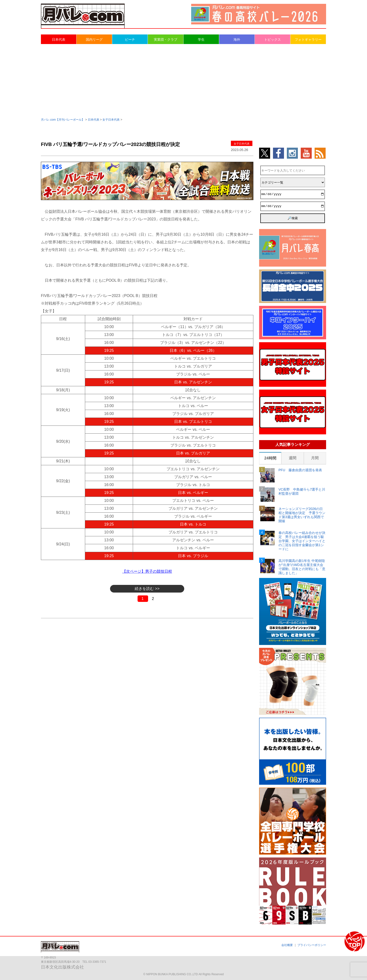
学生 (201, 39)
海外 (237, 39)
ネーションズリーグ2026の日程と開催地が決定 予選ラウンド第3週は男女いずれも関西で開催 (302, 515)
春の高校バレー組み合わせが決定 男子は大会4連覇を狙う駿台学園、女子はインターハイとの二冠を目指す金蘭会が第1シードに (302, 541)
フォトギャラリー (308, 39)
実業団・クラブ (166, 39)
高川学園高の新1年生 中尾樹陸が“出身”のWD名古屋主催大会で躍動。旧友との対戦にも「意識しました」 (302, 567)
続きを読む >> (147, 589)
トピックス (272, 39)
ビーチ (130, 39)
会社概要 (287, 945)
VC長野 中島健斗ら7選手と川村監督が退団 (302, 491)
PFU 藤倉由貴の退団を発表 (300, 470)
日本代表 (59, 39)
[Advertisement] (183, 80)
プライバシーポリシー (312, 945)
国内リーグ (94, 39)
